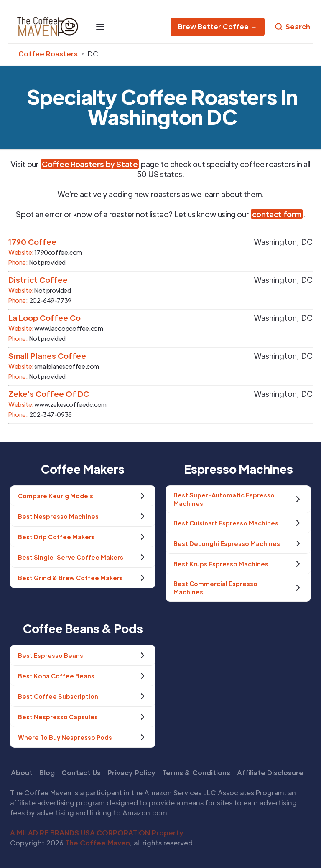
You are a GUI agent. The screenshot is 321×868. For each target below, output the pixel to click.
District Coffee (38, 280)
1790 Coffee (32, 242)
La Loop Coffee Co (45, 318)
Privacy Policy (131, 773)
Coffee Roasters (48, 54)
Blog (47, 773)
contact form (277, 214)
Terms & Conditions (196, 773)
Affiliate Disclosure (270, 773)
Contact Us (81, 773)
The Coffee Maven (98, 843)
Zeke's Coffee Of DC (49, 394)
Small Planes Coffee (47, 356)
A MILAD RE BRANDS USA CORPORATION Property (97, 833)
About (22, 773)
